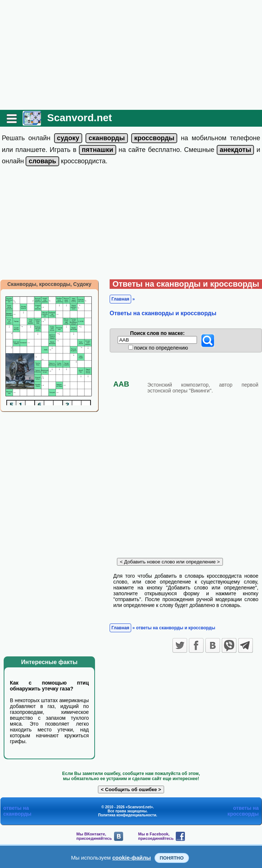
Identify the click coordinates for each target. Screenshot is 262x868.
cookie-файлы (132, 858)
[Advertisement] (131, 55)
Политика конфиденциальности (127, 815)
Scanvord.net (79, 118)
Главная (120, 299)
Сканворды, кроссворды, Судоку (49, 284)
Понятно (172, 858)
